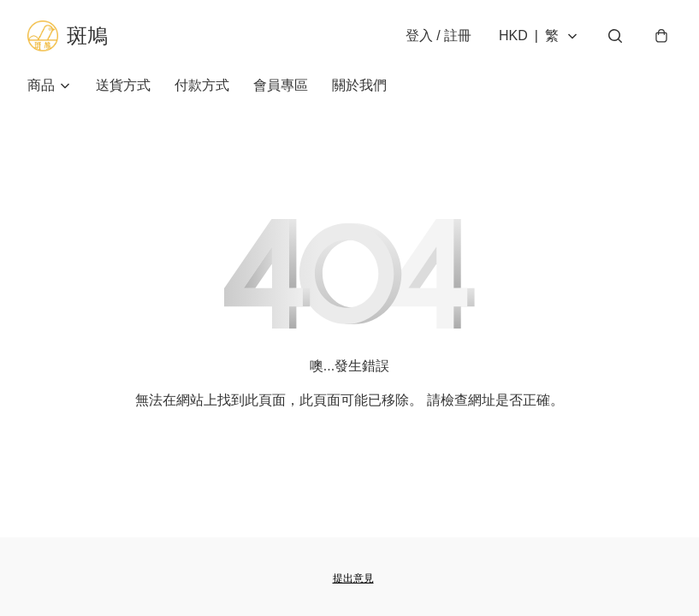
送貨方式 (123, 85)
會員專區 (281, 85)
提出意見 (353, 578)
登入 (438, 36)
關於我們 (359, 85)
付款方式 (202, 85)
